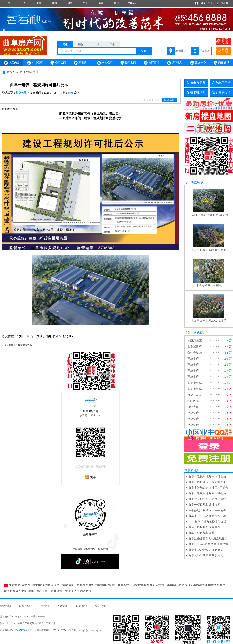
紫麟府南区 (195, 341)
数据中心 (198, 63)
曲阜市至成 (195, 383)
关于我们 (43, 606)
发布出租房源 (221, 83)
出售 (23, 3)
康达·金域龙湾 (218, 321)
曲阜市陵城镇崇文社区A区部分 (208, 488)
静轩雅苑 (193, 401)
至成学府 (193, 359)
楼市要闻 (58, 63)
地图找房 (181, 51)
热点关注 (12, 63)
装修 (101, 3)
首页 (8, 3)
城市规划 (175, 63)
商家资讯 (221, 63)
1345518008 (21, 630)
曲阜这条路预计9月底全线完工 (208, 539)
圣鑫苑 (218, 285)
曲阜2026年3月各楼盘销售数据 (208, 544)
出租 (39, 3)
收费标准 (63, 606)
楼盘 (70, 3)
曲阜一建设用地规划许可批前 (207, 476)
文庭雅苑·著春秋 (217, 215)
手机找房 (205, 51)
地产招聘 (151, 63)
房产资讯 (20, 72)
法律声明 (24, 606)
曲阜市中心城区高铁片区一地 (207, 516)
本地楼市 (35, 63)
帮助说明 (5, 606)
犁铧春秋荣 (195, 353)
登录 (203, 3)
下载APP (132, 3)
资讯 (85, 3)
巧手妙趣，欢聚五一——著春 (207, 510)
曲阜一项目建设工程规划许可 (207, 482)
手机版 (225, 3)
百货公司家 (195, 395)
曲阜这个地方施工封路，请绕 (207, 499)
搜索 (144, 51)
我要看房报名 (221, 92)
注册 (210, 3)
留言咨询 (101, 606)
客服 (116, 3)
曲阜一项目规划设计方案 (204, 505)
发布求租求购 (196, 92)
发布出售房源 (196, 83)
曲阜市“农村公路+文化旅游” (207, 550)
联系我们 (82, 606)
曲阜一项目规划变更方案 (204, 527)
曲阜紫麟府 (195, 347)
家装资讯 (82, 63)
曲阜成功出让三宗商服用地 (206, 555)
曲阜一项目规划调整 (201, 533)
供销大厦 (193, 407)
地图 (54, 3)
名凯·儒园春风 (218, 250)
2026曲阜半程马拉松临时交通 (207, 522)
